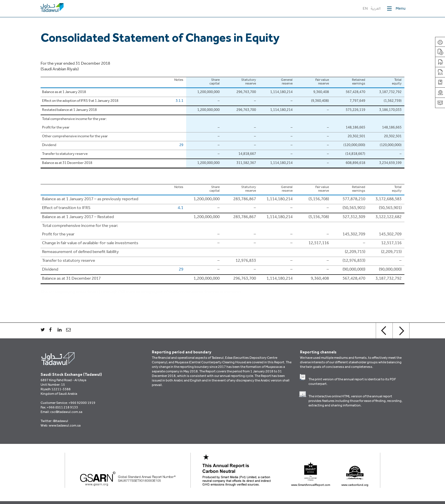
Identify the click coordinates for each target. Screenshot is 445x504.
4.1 (180, 208)
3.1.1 (180, 101)
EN (365, 9)
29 (181, 145)
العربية (376, 9)
